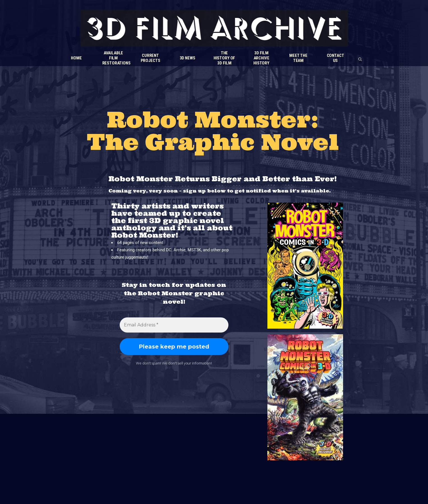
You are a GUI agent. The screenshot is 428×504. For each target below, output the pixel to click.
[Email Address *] (174, 325)
